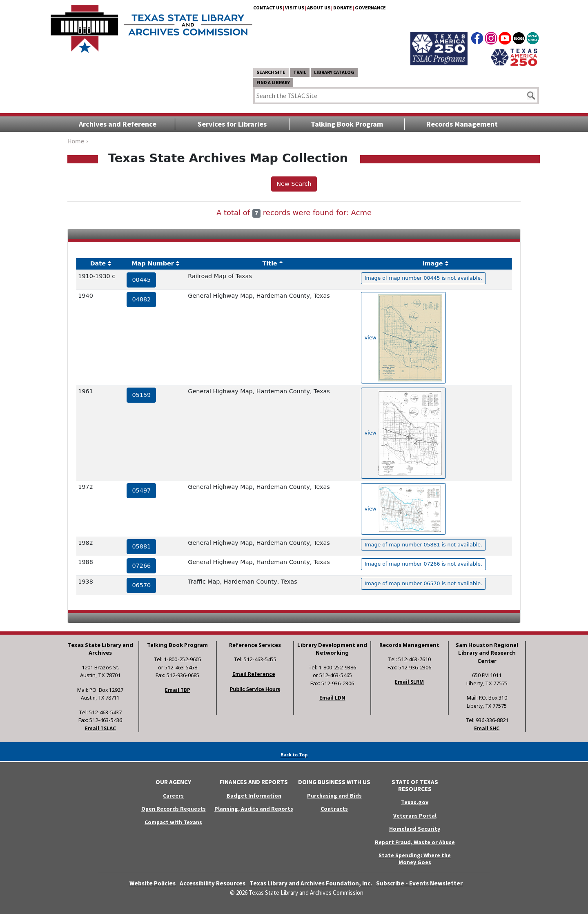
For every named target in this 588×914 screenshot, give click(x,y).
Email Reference (254, 674)
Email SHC (487, 728)
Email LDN (332, 698)
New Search (294, 184)
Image (432, 263)
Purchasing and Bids (334, 796)
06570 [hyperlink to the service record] (141, 585)
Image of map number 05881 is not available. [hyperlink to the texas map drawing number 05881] (423, 545)
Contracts (334, 809)
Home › (78, 141)
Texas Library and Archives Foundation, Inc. (311, 883)
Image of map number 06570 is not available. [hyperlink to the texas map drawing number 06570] (423, 583)
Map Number (153, 263)
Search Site (271, 72)
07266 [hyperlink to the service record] (141, 566)
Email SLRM (409, 682)
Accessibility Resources (213, 883)
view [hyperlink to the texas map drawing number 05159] (403, 433)
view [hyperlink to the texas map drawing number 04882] (403, 338)
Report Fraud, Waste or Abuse (415, 842)
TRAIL (300, 72)
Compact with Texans (173, 822)
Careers (173, 796)
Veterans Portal (415, 816)
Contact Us (268, 8)
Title (270, 263)
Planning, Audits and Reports (254, 809)
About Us (319, 8)
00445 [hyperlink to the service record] (141, 280)
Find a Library (273, 82)
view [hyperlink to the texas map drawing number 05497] (403, 509)
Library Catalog (334, 72)
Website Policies (153, 883)
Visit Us (295, 8)
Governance (370, 8)
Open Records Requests (174, 809)
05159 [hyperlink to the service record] (141, 395)
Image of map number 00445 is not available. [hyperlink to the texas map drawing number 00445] (423, 278)
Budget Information (254, 796)
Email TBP (178, 690)
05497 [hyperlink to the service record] (141, 490)
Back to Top (294, 755)
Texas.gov (415, 802)
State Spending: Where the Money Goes (415, 859)
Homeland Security (415, 829)
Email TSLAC (100, 728)
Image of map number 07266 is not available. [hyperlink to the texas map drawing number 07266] (423, 564)
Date (98, 263)
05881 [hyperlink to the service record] (141, 546)
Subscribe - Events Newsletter (419, 883)
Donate (343, 8)
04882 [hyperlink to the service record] (141, 299)
